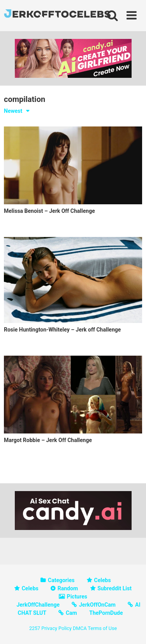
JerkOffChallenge (38, 605)
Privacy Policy (56, 628)
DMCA (80, 628)
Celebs (103, 580)
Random (68, 588)
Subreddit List (114, 588)
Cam (71, 613)
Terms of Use (103, 628)
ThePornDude (106, 613)
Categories (61, 580)
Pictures (77, 597)
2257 (35, 628)
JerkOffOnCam (97, 605)
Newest (13, 111)
